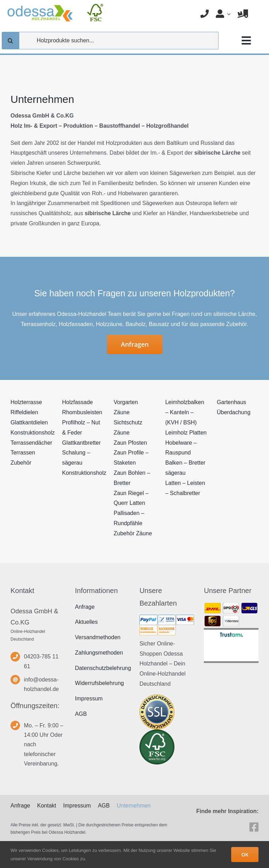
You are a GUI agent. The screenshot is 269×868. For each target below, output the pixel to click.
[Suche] (11, 41)
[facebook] (254, 827)
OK (245, 855)
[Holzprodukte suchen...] (110, 41)
